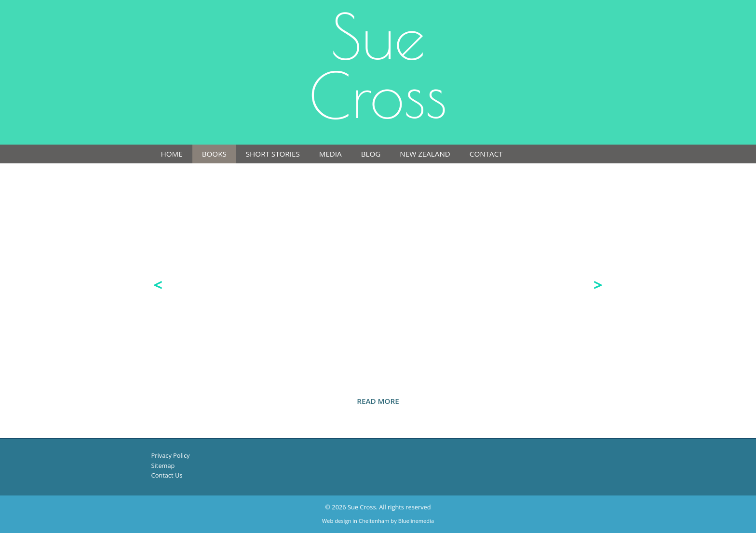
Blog (371, 154)
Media (331, 154)
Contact (486, 154)
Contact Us (167, 475)
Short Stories (273, 154)
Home (172, 154)
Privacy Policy (171, 455)
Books (214, 154)
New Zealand (425, 154)
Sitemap (163, 466)
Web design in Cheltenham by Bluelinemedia (378, 521)
